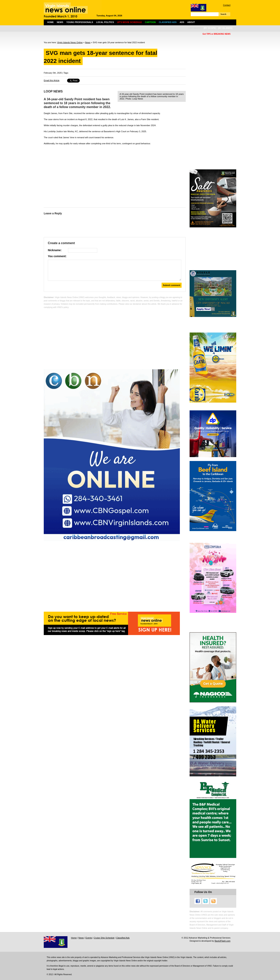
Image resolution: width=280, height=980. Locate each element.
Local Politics (105, 22)
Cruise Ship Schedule (104, 938)
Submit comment (172, 285)
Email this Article (52, 80)
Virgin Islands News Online (70, 42)
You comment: (57, 256)
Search (223, 14)
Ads (182, 22)
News (60, 22)
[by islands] (225, 28)
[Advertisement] (115, 175)
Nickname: (55, 250)
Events (89, 938)
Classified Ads (123, 938)
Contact (227, 5)
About (191, 22)
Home (50, 22)
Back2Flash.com (223, 941)
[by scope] (210, 28)
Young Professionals (80, 22)
